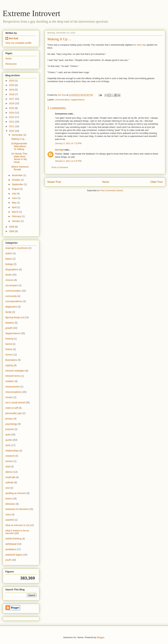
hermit (9, 344)
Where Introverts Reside (20, 168)
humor (9, 355)
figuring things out (15, 317)
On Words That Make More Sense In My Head (19, 158)
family (8, 312)
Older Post (156, 182)
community (11, 296)
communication (62, 100)
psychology (11, 424)
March (15, 212)
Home (106, 182)
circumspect (12, 285)
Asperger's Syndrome (17, 248)
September (18, 184)
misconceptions (14, 392)
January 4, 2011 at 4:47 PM (68, 161)
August (16, 189)
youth (8, 560)
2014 (12, 113)
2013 (12, 117)
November (17, 175)
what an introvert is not (17, 525)
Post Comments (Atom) (112, 190)
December (17, 135)
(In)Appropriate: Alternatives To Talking (19, 146)
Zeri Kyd (59, 150)
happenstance (78, 100)
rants (8, 445)
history (9, 349)
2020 (12, 85)
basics (9, 259)
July (14, 194)
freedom (10, 323)
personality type (14, 413)
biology (9, 264)
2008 (12, 231)
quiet (8, 435)
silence (9, 472)
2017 (12, 99)
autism (9, 253)
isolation (10, 381)
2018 (12, 94)
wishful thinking (13, 539)
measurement (13, 387)
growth (9, 328)
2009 (12, 227)
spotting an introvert (16, 493)
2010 (12, 131)
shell (8, 467)
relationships (12, 451)
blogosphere (12, 269)
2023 (12, 81)
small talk (10, 477)
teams (9, 499)
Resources (11, 64)
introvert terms (13, 376)
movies (9, 397)
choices (9, 280)
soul (8, 488)
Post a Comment (60, 167)
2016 (12, 103)
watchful (10, 520)
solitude (9, 482)
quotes (9, 440)
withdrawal (11, 544)
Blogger (100, 637)
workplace (11, 549)
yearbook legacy (14, 555)
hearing (9, 339)
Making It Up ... (19, 139)
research (10, 456)
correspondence (14, 301)
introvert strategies (15, 371)
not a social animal (15, 403)
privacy (9, 419)
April (14, 207)
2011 (12, 126)
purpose (10, 429)
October (16, 180)
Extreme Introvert (32, 13)
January (16, 221)
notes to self (12, 408)
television (10, 504)
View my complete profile (18, 43)
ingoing (9, 365)
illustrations (11, 360)
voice (8, 514)
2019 (12, 90)
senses (9, 461)
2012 (12, 122)
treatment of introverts (17, 509)
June (15, 198)
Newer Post (54, 182)
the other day (139, 45)
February (17, 216)
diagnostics (11, 307)
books (8, 275)
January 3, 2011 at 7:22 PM (68, 143)
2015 (12, 108)
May (14, 203)
